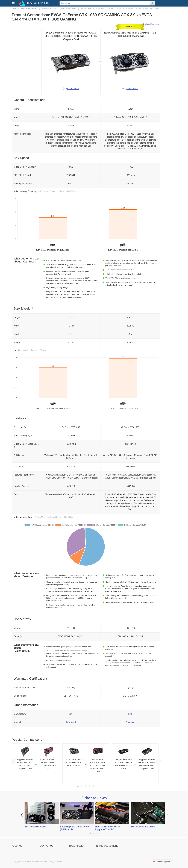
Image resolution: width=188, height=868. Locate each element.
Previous (13, 761)
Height (17, 350)
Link (71, 714)
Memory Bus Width (68, 192)
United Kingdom (162, 862)
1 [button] (78, 786)
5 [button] (94, 786)
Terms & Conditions (107, 846)
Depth (34, 350)
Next (158, 761)
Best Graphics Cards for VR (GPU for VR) (75, 828)
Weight (43, 350)
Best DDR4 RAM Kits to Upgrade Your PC (108, 828)
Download (71, 722)
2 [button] (82, 786)
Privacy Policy (76, 846)
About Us (17, 846)
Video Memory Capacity (25, 192)
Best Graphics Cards (36, 827)
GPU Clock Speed (48, 192)
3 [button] (86, 786)
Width (26, 350)
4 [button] (90, 786)
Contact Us (46, 846)
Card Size (69, 517)
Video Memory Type (23, 517)
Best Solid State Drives (143, 827)
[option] (36, 764)
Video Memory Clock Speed (48, 517)
